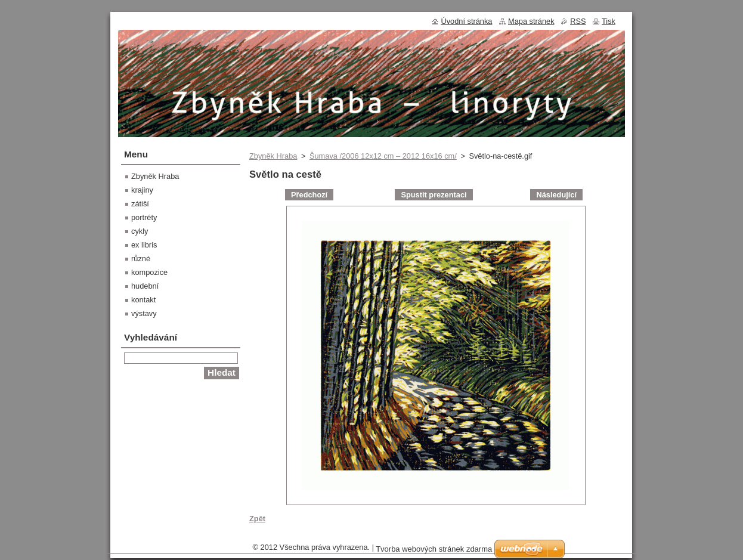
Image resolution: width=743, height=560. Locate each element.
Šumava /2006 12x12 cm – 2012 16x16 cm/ (383, 156)
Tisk (609, 21)
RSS (578, 21)
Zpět (257, 519)
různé (141, 259)
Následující (556, 195)
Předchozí (309, 195)
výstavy (144, 313)
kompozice (149, 272)
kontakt (143, 300)
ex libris (144, 245)
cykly (140, 231)
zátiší (140, 204)
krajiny (142, 190)
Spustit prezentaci (434, 195)
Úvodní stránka (466, 21)
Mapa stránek (531, 21)
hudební (145, 286)
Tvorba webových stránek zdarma (434, 549)
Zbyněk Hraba (273, 156)
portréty (144, 217)
